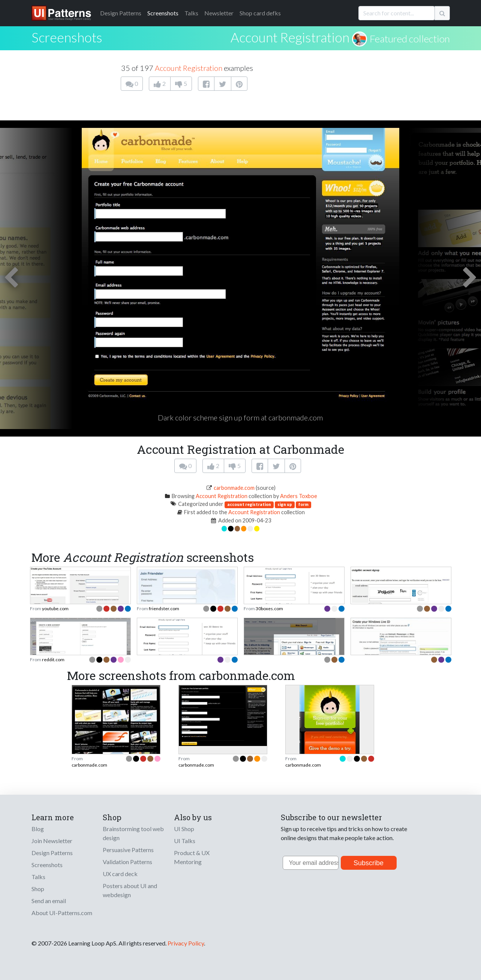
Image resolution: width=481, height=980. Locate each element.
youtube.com (55, 609)
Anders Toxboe (299, 496)
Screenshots (163, 13)
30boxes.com (269, 609)
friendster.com (164, 609)
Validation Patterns (127, 862)
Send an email (49, 901)
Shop (38, 889)
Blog (38, 829)
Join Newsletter (52, 841)
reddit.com (53, 660)
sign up (285, 504)
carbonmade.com (234, 488)
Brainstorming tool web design (133, 833)
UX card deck (120, 874)
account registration (249, 504)
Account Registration (290, 37)
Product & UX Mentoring (192, 857)
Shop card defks (260, 13)
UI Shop (184, 829)
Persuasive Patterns (128, 850)
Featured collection (410, 39)
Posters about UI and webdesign (130, 890)
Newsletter (219, 13)
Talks (191, 13)
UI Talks (185, 841)
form (303, 504)
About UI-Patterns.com (62, 913)
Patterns (121, 13)
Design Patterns (52, 853)
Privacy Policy (186, 943)
